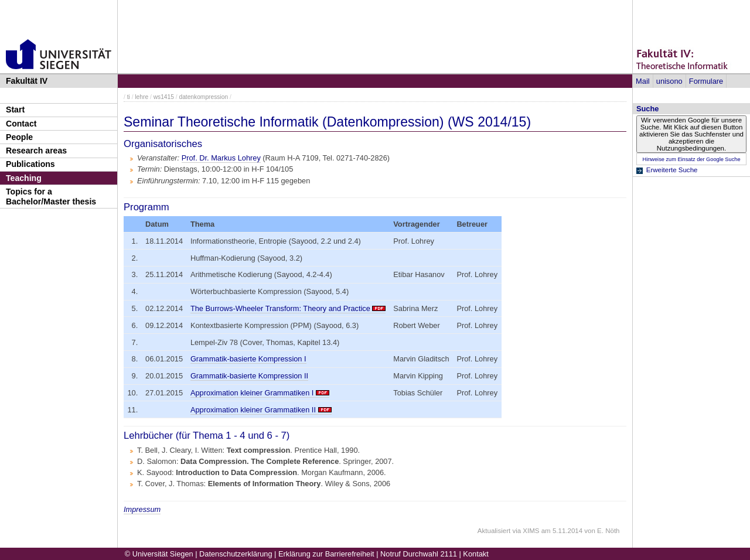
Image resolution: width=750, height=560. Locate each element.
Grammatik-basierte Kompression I (248, 359)
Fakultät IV (27, 81)
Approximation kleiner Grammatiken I (252, 393)
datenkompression (203, 97)
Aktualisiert (494, 531)
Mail (642, 81)
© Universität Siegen (159, 554)
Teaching (24, 178)
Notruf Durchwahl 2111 (419, 554)
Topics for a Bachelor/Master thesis (51, 197)
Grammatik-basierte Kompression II (249, 376)
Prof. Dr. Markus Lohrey (221, 158)
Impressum (142, 509)
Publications (30, 164)
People (19, 137)
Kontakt (475, 554)
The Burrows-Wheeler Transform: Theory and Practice (280, 308)
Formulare (706, 81)
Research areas (36, 151)
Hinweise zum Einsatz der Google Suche (691, 159)
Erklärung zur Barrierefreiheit (326, 554)
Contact (21, 124)
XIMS (531, 531)
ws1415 (164, 97)
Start (15, 110)
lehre (142, 97)
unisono (669, 81)
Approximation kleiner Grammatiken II (253, 410)
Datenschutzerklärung (236, 554)
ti (129, 97)
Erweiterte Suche (672, 170)
